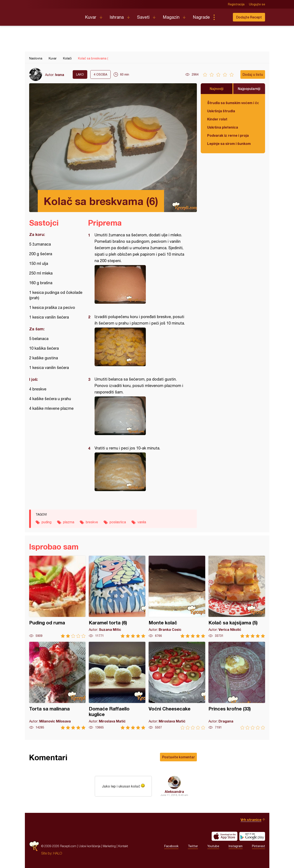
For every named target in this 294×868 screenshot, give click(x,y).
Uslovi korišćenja (90, 846)
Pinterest (259, 846)
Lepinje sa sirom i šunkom (229, 143)
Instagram (236, 846)
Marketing (109, 846)
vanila (142, 522)
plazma (69, 522)
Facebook (171, 846)
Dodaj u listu (253, 74)
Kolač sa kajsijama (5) (237, 597)
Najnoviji (217, 89)
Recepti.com (54, 15)
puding (47, 522)
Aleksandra (174, 791)
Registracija (236, 4)
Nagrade (201, 17)
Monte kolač (177, 597)
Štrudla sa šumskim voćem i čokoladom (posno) (233, 103)
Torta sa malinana (57, 686)
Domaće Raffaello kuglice (117, 686)
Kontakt (123, 846)
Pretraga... (223, 17)
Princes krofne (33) (237, 686)
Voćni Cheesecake (177, 686)
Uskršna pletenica (223, 127)
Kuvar (91, 17)
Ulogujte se (257, 4)
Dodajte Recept (249, 17)
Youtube (213, 846)
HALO (58, 853)
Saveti (143, 17)
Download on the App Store (225, 836)
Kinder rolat (217, 119)
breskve (92, 522)
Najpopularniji (249, 89)
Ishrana (117, 17)
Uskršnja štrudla (221, 111)
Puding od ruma (57, 597)
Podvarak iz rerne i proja (228, 135)
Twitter (193, 846)
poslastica (118, 522)
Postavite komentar (178, 757)
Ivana (60, 75)
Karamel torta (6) (117, 597)
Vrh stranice (251, 820)
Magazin (171, 17)
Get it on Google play (252, 836)
